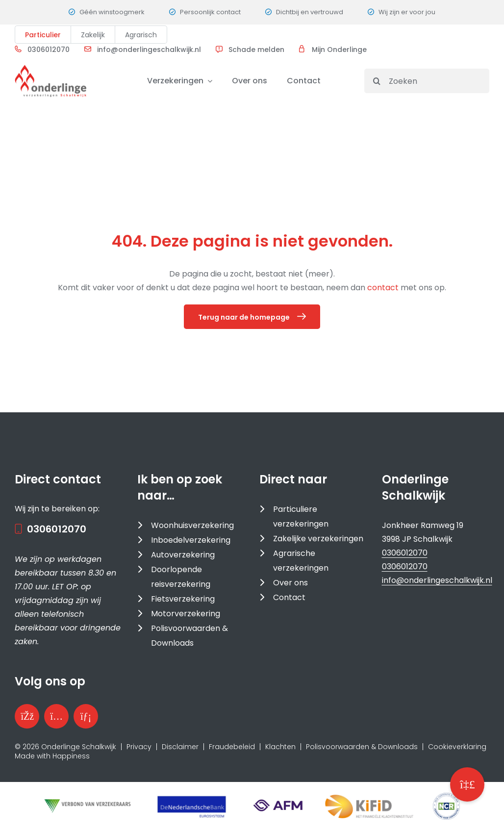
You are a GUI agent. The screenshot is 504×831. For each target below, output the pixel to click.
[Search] (377, 81)
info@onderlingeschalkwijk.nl (149, 50)
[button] (467, 784)
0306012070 (49, 50)
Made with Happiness (52, 756)
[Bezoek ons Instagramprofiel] (56, 716)
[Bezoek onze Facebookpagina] (27, 716)
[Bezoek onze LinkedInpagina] (86, 716)
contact (384, 288)
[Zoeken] (427, 81)
